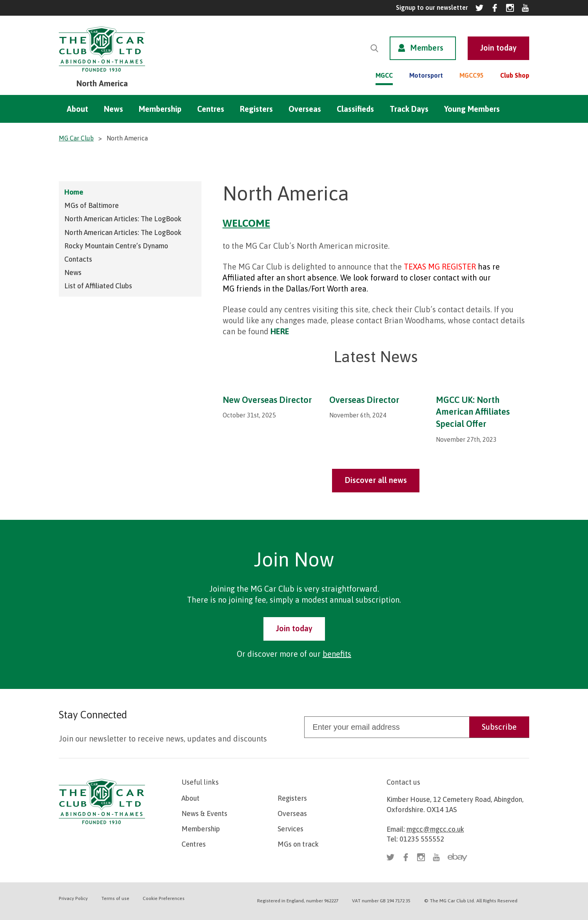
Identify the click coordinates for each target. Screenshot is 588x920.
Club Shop (515, 75)
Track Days (409, 109)
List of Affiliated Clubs (98, 286)
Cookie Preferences (164, 898)
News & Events (204, 813)
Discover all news (376, 480)
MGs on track (298, 844)
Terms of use (115, 898)
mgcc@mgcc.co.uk (435, 829)
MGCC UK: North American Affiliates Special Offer (473, 412)
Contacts (78, 259)
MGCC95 (472, 75)
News (113, 109)
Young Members (472, 109)
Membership (160, 109)
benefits (337, 654)
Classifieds (355, 109)
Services (290, 829)
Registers (256, 109)
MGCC (384, 75)
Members (427, 48)
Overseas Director (364, 400)
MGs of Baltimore (92, 205)
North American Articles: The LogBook (123, 219)
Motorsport (426, 75)
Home (74, 192)
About (77, 109)
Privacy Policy (73, 898)
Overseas (305, 109)
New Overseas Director (267, 400)
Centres (211, 109)
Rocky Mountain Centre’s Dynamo (116, 246)
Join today (294, 628)
